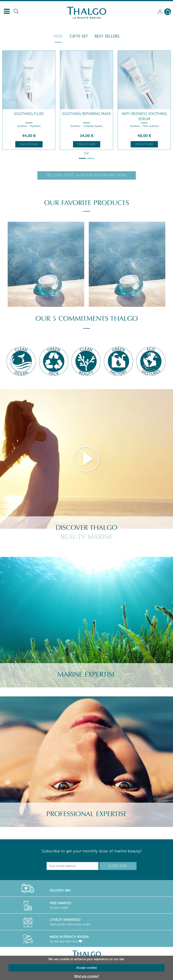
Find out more (29, 144)
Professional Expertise (87, 814)
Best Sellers (107, 36)
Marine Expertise (86, 674)
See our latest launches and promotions (87, 175)
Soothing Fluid (29, 114)
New (58, 36)
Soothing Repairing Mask (86, 114)
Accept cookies (87, 968)
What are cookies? (86, 976)
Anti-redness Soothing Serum (144, 116)
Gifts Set (79, 36)
